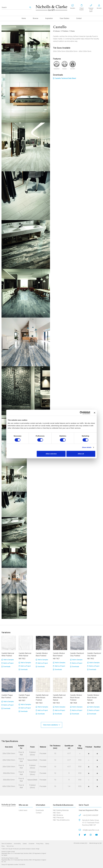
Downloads (6, 667)
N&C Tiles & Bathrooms (61, 820)
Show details (87, 447)
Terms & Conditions (7, 844)
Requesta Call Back (91, 10)
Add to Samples (8, 660)
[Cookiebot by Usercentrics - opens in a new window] (81, 413)
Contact (79, 18)
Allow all (81, 454)
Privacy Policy (40, 844)
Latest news (23, 810)
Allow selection (51, 454)
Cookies (25, 844)
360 (100, 843)
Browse (36, 18)
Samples (73, 8)
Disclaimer (31, 844)
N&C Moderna (58, 815)
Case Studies (64, 18)
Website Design (93, 843)
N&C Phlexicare (58, 818)
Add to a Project (7, 663)
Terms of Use (10, 846)
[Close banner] (95, 413)
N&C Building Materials (61, 810)
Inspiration (49, 18)
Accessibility (17, 844)
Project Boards (82, 9)
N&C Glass (57, 813)
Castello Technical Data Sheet (64, 78)
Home (24, 18)
